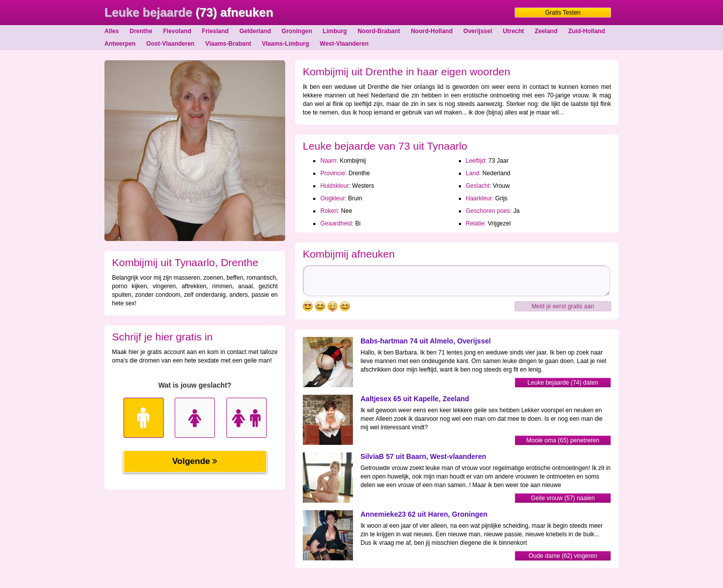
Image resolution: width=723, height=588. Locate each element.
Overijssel (478, 31)
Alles (112, 31)
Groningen (297, 31)
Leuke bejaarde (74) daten (563, 383)
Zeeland (546, 31)
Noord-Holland (432, 31)
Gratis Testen (563, 13)
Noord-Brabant (379, 31)
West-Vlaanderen (344, 44)
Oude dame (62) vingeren (563, 556)
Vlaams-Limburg (285, 44)
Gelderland (255, 31)
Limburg (335, 31)
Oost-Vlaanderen (170, 44)
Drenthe (141, 31)
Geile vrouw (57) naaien (563, 498)
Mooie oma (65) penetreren (563, 440)
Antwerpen (120, 44)
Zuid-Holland (587, 31)
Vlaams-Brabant (228, 44)
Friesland (215, 31)
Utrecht (514, 31)
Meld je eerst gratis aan (563, 306)
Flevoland (177, 31)
